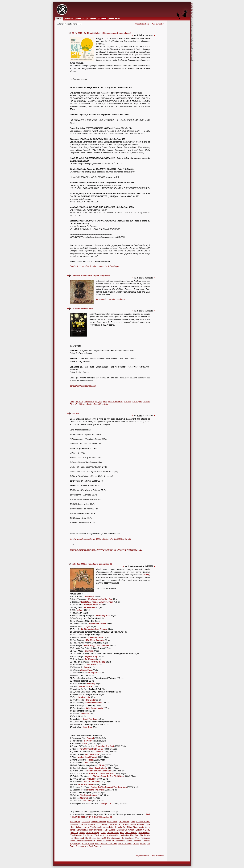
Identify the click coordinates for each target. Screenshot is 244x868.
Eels (122, 833)
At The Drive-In (118, 841)
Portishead (145, 838)
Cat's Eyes (137, 401)
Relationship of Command (99, 771)
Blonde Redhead (115, 401)
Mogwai (99, 401)
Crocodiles (98, 404)
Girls (133, 822)
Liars (97, 843)
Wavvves (85, 714)
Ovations (89, 651)
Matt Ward (135, 835)
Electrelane (89, 401)
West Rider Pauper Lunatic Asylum (97, 602)
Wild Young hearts (94, 708)
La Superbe (93, 673)
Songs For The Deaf (105, 746)
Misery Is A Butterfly (98, 768)
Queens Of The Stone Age (108, 838)
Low (105, 401)
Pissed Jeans (113, 833)
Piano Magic (138, 827)
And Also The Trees (109, 843)
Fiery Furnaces (96, 830)
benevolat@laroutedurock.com (83, 386)
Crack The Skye (90, 719)
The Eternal (89, 597)
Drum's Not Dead (86, 784)
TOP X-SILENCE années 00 (100, 817)
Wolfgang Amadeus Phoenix (94, 629)
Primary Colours (91, 605)
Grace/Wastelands (94, 703)
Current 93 (114, 835)
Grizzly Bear (124, 822)
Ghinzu (131, 830)
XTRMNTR (92, 779)
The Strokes (90, 838)
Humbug (91, 684)
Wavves (90, 835)
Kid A (85, 744)
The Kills (127, 401)
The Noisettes (76, 835)
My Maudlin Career (97, 624)
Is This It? (88, 741)
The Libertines (127, 838)
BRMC (102, 765)
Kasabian (86, 822)
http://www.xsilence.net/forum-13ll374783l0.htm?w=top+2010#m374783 (101, 539)
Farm (86, 667)
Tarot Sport (91, 665)
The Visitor (91, 700)
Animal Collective (98, 822)
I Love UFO (84, 266)
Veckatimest (89, 607)
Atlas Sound (130, 824)
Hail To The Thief (91, 782)
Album (80, 610)
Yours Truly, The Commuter (97, 646)
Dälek (103, 833)
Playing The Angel (96, 790)
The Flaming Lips (87, 824)
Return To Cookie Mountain (102, 774)
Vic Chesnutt (102, 824)
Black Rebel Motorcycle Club (83, 841)
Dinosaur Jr (101, 299)
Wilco (137, 838)
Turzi (97, 835)
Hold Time (88, 727)
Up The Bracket (92, 754)
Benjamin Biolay (143, 830)
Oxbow (136, 843)
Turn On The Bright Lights (91, 749)
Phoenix (141, 824)
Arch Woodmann (97, 266)
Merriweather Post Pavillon (100, 599)
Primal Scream (88, 843)
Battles (89, 404)
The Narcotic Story (89, 795)
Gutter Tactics (86, 686)
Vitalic (82, 833)
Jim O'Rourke (131, 833)
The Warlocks (96, 827)
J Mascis (111, 299)
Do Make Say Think (123, 827)
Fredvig (146, 575)
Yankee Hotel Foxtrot (87, 757)
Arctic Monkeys (93, 833)
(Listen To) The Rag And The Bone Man (109, 787)
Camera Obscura (116, 824)
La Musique (90, 659)
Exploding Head (103, 616)
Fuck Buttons (110, 830)
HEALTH (74, 833)
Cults (72, 401)
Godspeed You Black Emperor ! (89, 846)
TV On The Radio (134, 841)
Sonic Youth (112, 822)
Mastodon (104, 835)
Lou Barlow (120, 299)
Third (86, 763)
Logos (87, 626)
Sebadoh (79, 401)
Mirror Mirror (86, 670)
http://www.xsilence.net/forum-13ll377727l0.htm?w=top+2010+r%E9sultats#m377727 (106, 550)
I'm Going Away (98, 662)
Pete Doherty (144, 833)
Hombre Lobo (84, 697)
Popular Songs (92, 656)
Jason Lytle (108, 827)
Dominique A (82, 830)
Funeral (90, 738)
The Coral (87, 801)
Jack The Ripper (112, 266)
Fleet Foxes (81, 404)
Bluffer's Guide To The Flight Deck (108, 776)
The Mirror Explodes (95, 640)
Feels (90, 760)
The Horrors (75, 822)
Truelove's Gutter (96, 637)
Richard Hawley (82, 827)
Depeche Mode (125, 843)
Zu (84, 835)
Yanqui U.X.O (107, 803)
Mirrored (84, 798)
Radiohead (79, 838)
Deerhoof (74, 266)
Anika (106, 404)
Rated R (99, 752)
